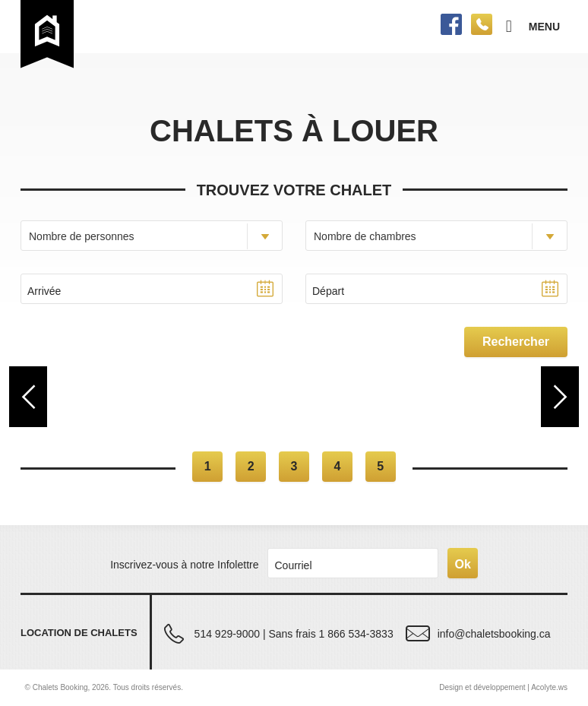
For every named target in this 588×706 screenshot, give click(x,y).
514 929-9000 (227, 634)
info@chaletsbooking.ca (494, 633)
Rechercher (516, 342)
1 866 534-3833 (356, 634)
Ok (462, 564)
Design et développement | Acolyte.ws (503, 687)
